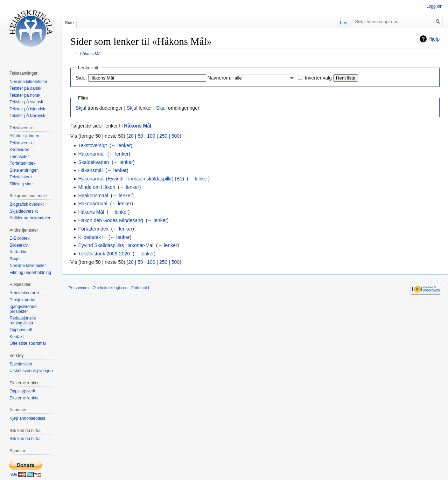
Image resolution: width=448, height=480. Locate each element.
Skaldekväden (93, 162)
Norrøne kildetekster (28, 82)
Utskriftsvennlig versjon (31, 371)
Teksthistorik (21, 177)
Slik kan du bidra (25, 439)
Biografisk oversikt (26, 204)
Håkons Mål (91, 53)
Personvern (79, 288)
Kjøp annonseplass (27, 418)
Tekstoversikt (22, 143)
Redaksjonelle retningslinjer (23, 321)
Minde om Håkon (97, 187)
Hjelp (434, 39)
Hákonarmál (91, 154)
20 (131, 136)
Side (69, 23)
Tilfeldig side (21, 184)
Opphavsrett (21, 330)
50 (140, 136)
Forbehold (140, 288)
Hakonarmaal (93, 204)
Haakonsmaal (93, 196)
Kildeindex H (92, 237)
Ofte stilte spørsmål (27, 343)
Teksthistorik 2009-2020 (104, 254)
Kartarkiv (18, 252)
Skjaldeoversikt (24, 211)
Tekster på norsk (25, 95)
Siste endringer (24, 170)
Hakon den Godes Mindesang (110, 220)
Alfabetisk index (24, 136)
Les (344, 23)
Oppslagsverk (22, 391)
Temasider (19, 157)
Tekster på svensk (26, 102)
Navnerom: (219, 78)
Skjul (81, 108)
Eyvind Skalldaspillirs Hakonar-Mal (116, 245)
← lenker (121, 145)
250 (163, 136)
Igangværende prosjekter (23, 309)
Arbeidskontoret (24, 293)
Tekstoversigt (92, 145)
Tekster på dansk (25, 88)
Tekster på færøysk (27, 116)
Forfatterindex (93, 229)
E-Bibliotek (19, 238)
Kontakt (17, 337)
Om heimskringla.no (110, 288)
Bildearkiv (19, 245)
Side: (81, 78)
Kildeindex (19, 150)
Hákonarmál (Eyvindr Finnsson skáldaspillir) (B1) (131, 179)
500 (176, 136)
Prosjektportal (22, 300)
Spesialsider (21, 364)
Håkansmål (90, 170)
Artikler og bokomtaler (30, 218)
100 (151, 136)
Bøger (15, 259)
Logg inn (434, 6)
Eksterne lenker (24, 398)
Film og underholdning (30, 273)
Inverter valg (318, 78)
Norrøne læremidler (28, 266)
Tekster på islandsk (27, 109)
